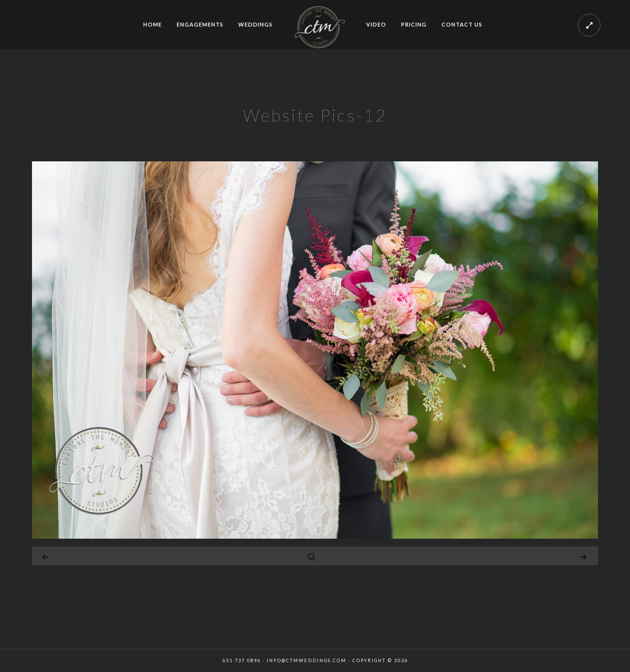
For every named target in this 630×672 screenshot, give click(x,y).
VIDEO (376, 24)
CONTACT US (462, 24)
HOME (153, 24)
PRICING (414, 24)
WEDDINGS (255, 24)
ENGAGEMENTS (200, 24)
